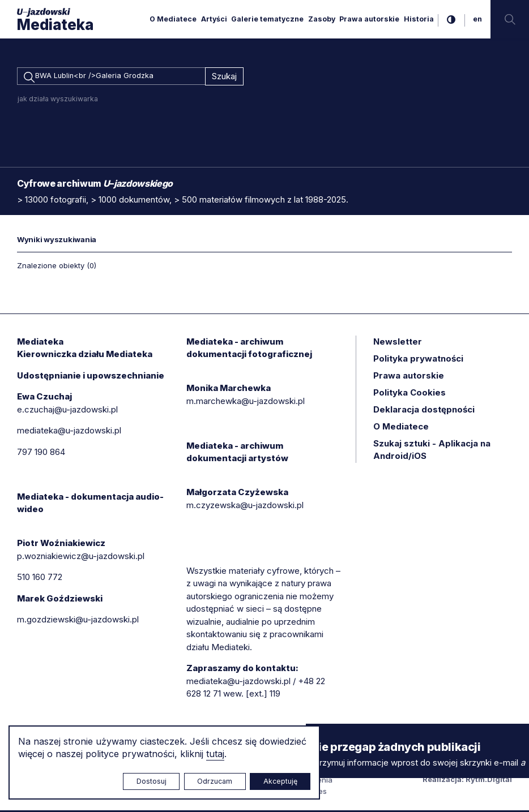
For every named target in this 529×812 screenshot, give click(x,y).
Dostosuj (152, 781)
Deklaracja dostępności (424, 411)
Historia (419, 19)
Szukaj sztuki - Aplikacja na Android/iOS (432, 452)
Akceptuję (280, 781)
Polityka (409, 394)
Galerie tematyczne (267, 19)
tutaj (215, 754)
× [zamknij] (317, 734)
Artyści (214, 19)
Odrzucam (215, 781)
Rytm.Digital (489, 781)
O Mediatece (173, 19)
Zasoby (322, 19)
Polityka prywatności (418, 360)
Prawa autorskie (369, 19)
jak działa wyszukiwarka (58, 100)
